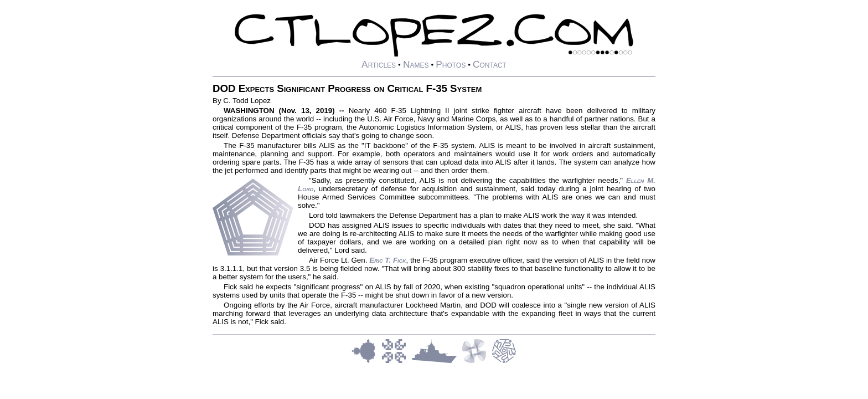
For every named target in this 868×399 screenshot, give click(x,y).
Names (416, 64)
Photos (451, 64)
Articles (379, 64)
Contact (490, 64)
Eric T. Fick (387, 260)
